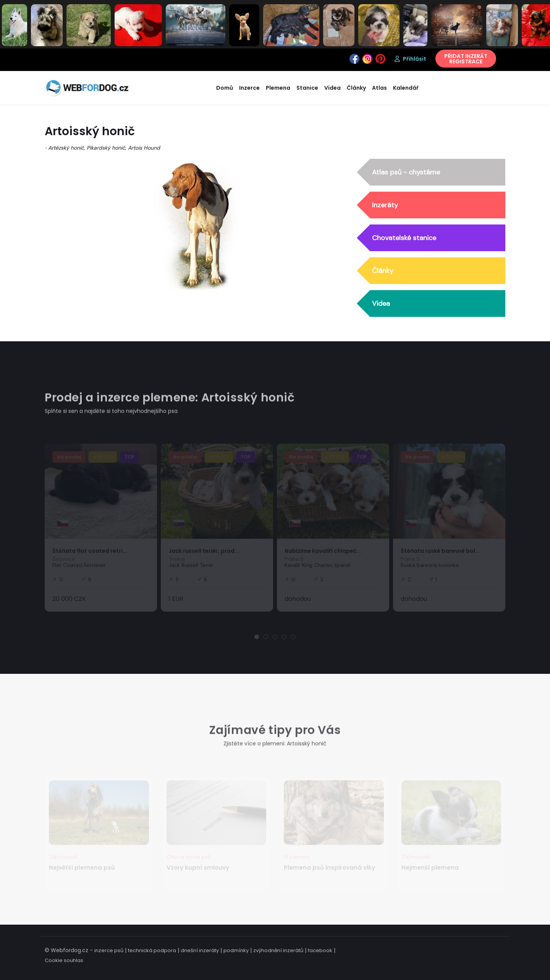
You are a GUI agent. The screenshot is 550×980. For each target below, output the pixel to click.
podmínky (236, 950)
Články (383, 271)
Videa (381, 304)
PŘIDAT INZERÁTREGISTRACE (466, 59)
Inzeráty (385, 205)
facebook (320, 950)
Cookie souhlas (64, 960)
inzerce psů (109, 950)
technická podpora (152, 950)
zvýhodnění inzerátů (278, 950)
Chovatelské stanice (404, 238)
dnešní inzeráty (200, 950)
